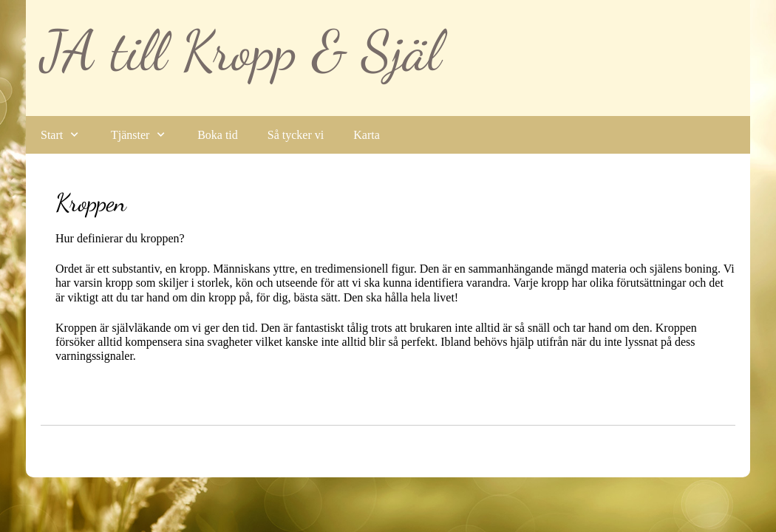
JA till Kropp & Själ (241, 51)
